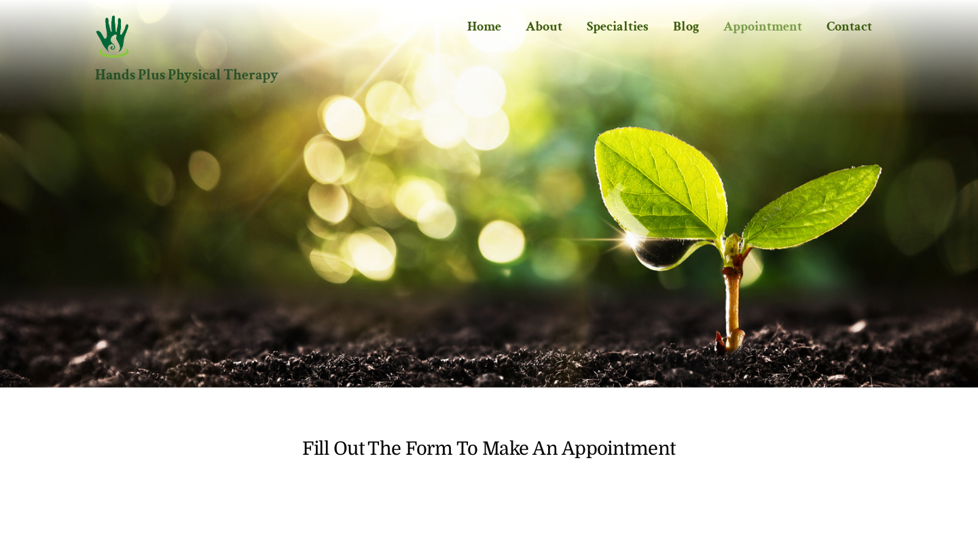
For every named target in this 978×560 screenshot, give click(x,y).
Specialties (618, 26)
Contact (849, 26)
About (544, 26)
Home (484, 26)
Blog (686, 26)
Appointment (763, 26)
